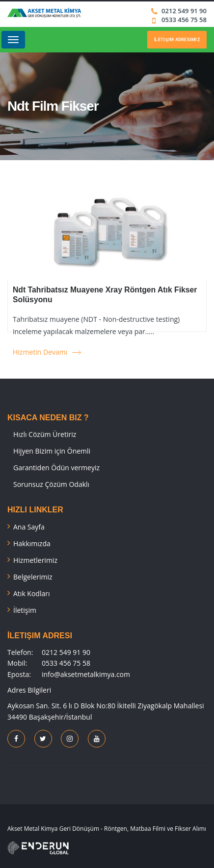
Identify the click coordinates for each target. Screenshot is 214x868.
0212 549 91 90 (184, 11)
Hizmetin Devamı (40, 352)
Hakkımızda (32, 543)
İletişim (25, 610)
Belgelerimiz (33, 577)
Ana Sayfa (29, 527)
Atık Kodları (32, 593)
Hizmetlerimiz (35, 560)
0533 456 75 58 (183, 20)
